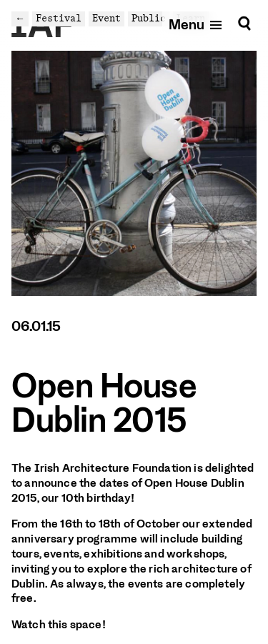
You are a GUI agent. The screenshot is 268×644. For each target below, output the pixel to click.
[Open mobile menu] (196, 24)
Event (106, 18)
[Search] (244, 24)
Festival (59, 18)
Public (149, 18)
